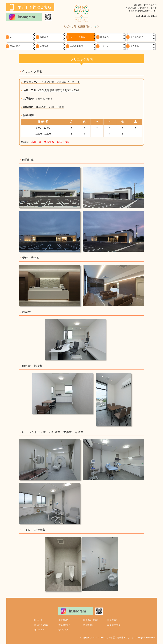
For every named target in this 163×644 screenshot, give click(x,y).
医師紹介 (44, 37)
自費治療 (44, 46)
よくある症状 (137, 37)
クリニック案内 (78, 37)
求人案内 (135, 46)
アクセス (104, 46)
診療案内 (104, 37)
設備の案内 (15, 46)
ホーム (13, 37)
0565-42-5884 (44, 99)
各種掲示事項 (76, 46)
